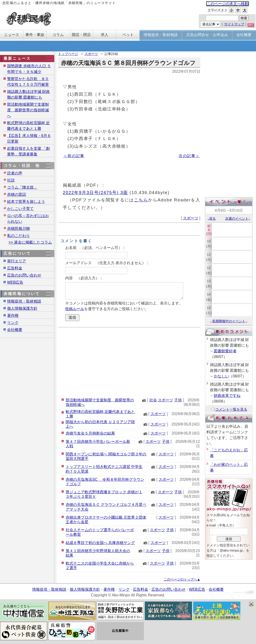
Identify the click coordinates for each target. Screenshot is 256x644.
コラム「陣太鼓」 (22, 187)
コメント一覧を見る (229, 409)
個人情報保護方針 (22, 308)
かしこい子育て (20, 209)
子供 (178, 400)
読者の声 (15, 173)
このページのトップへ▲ (182, 579)
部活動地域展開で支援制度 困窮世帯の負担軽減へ (28, 110)
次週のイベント (238, 218)
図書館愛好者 (225, 351)
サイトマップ (234, 24)
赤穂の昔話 (17, 194)
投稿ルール (75, 309)
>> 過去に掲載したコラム (30, 242)
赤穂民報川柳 (18, 229)
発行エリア (17, 261)
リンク (13, 323)
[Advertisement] (129, 362)
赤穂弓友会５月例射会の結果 (90, 433)
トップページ (68, 54)
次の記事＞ (189, 156)
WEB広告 (15, 282)
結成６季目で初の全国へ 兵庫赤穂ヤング (100, 543)
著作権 (13, 315)
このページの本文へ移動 (228, 4)
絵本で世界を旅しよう (26, 202)
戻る (211, 218)
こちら (141, 200)
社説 (11, 180)
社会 (153, 400)
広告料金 (15, 268)
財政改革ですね (227, 396)
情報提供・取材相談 (24, 301)
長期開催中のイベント (229, 321)
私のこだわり (18, 236)
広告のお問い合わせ (24, 275)
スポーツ (91, 54)
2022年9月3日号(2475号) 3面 (95, 193)
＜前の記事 (74, 156)
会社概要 (15, 330)
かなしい (221, 376)
